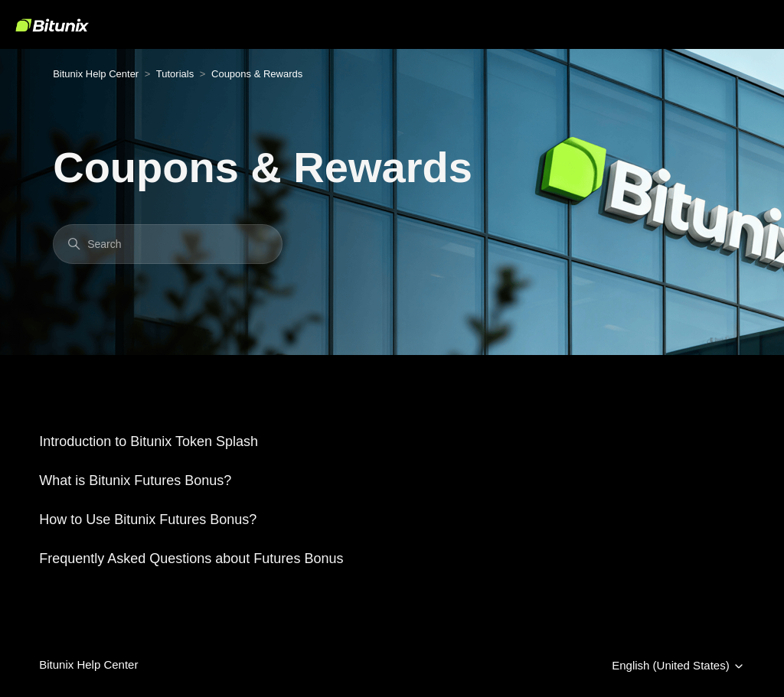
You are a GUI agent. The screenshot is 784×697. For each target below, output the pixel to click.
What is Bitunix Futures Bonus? (135, 480)
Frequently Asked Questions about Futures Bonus (191, 559)
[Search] (168, 244)
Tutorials (175, 74)
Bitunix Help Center (96, 74)
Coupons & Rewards (257, 74)
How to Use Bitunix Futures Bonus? (148, 519)
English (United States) (678, 666)
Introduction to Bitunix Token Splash (149, 441)
